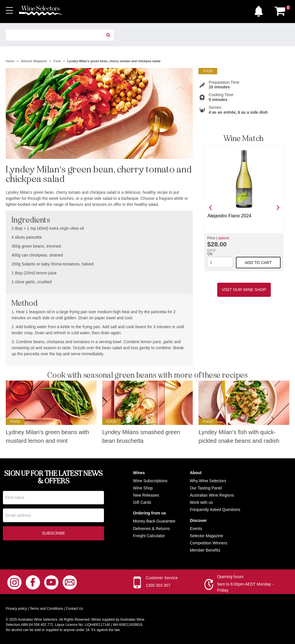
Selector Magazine (34, 61)
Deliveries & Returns (152, 529)
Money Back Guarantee (154, 521)
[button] (260, 10)
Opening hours (230, 577)
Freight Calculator (149, 536)
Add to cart (258, 263)
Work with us (201, 502)
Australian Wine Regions (212, 495)
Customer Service (162, 578)
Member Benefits (205, 550)
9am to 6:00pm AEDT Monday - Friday (245, 587)
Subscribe (53, 534)
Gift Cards (142, 502)
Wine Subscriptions (150, 481)
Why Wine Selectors (208, 481)
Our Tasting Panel (206, 488)
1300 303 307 (158, 585)
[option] (244, 208)
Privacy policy (16, 609)
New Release (145, 495)
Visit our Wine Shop (244, 290)
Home (10, 61)
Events (196, 529)
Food (57, 61)
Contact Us (74, 609)
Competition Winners (209, 543)
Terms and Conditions (46, 609)
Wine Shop (143, 488)
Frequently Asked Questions (215, 510)
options (223, 238)
